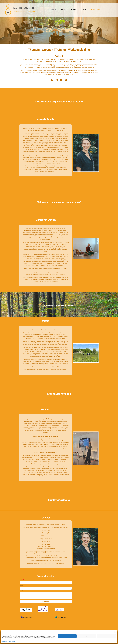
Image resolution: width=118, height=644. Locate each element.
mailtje (52, 527)
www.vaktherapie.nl (60, 553)
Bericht (22, 591)
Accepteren (67, 636)
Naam (21, 580)
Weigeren (87, 636)
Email (21, 585)
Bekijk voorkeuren (106, 636)
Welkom (53, 10)
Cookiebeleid (5, 641)
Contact (84, 10)
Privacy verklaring (12, 641)
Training (74, 10)
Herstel (63, 10)
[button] (115, 632)
